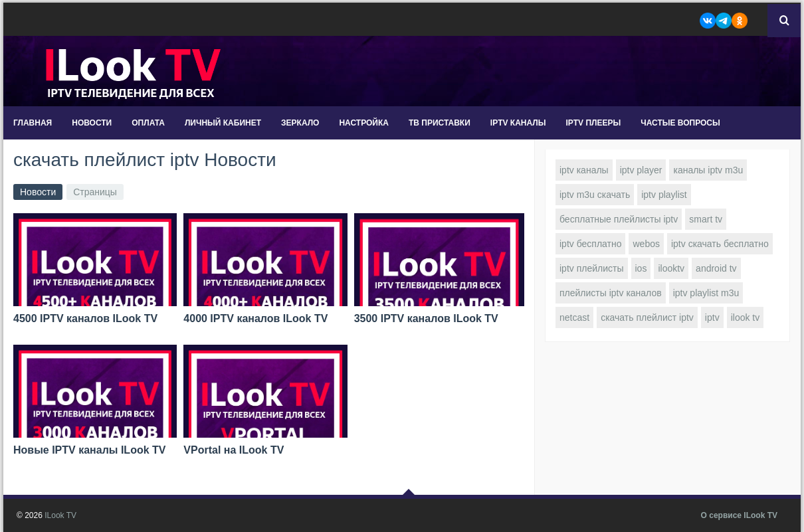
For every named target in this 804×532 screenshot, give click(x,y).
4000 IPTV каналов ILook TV (255, 318)
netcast (574, 317)
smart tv (706, 219)
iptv (712, 317)
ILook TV (60, 515)
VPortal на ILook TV (234, 450)
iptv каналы (584, 170)
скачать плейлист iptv (647, 317)
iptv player (641, 170)
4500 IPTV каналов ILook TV (85, 318)
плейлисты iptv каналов (611, 293)
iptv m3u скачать (595, 195)
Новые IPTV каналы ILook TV (89, 450)
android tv (716, 268)
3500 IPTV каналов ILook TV (426, 318)
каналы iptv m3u (708, 170)
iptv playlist (664, 195)
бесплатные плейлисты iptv (619, 219)
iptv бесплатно (590, 244)
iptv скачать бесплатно (720, 244)
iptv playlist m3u (706, 293)
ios (641, 268)
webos (646, 244)
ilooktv (671, 268)
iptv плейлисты (592, 268)
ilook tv (746, 317)
